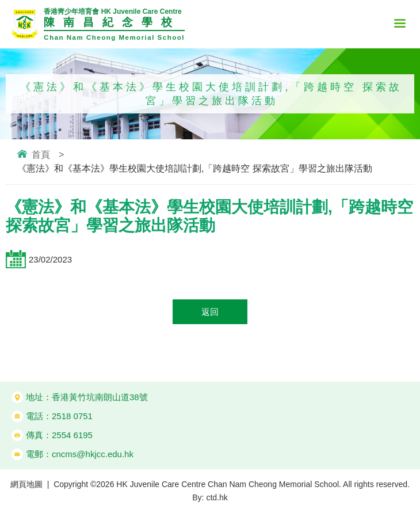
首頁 (41, 155)
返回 (210, 312)
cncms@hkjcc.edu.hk (93, 454)
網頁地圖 (26, 484)
